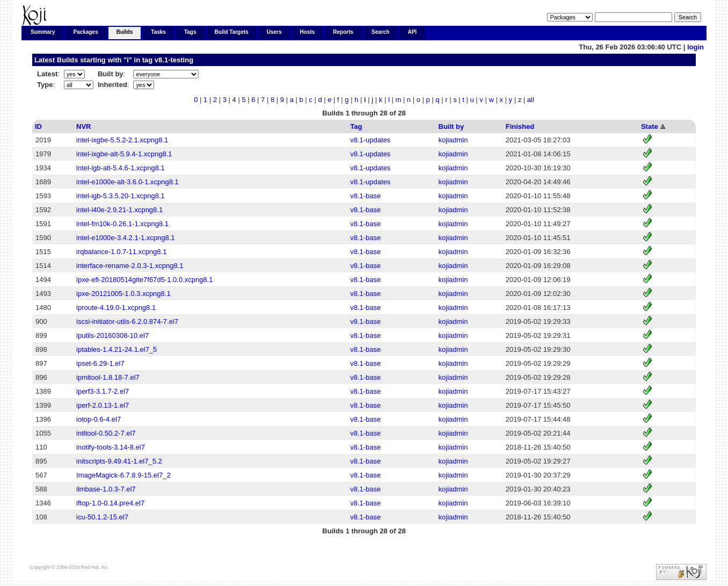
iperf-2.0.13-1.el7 (103, 405)
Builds (125, 32)
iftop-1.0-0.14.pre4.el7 (110, 503)
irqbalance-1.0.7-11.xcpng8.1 (121, 252)
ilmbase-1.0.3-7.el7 (106, 489)
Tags (190, 32)
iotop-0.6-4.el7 (99, 419)
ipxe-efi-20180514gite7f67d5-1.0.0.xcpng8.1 (144, 280)
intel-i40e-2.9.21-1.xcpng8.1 (119, 210)
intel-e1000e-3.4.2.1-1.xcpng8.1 (126, 238)
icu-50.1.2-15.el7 (102, 517)
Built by (452, 126)
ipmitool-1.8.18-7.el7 (108, 377)
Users (274, 32)
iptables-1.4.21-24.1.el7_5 (117, 349)
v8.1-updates (370, 140)
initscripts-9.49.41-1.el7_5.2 (119, 461)
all (531, 100)
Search (380, 32)
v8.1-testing (174, 60)
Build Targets (232, 32)
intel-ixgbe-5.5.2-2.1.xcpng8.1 (122, 140)
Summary (43, 32)
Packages (86, 32)
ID (38, 126)
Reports (343, 32)
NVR (83, 126)
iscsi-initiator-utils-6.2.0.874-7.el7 (127, 321)
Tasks (158, 32)
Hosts (308, 32)
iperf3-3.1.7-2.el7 (103, 391)
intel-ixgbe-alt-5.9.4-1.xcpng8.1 (124, 154)
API (412, 32)
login (696, 47)
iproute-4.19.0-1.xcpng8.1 (116, 308)
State (650, 126)
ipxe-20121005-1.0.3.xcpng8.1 (123, 294)
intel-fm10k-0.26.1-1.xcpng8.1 (122, 224)
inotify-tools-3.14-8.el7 (111, 447)
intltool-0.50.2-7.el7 (106, 433)
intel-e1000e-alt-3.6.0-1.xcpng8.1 (128, 182)
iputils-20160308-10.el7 (112, 335)
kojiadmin (453, 140)
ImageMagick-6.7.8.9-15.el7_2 (123, 475)
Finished (520, 126)
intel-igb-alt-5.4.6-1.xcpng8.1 (121, 168)
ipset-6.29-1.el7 (100, 363)
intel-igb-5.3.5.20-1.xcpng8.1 (121, 196)
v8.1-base (365, 196)
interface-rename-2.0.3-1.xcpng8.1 (130, 266)
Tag (356, 126)
